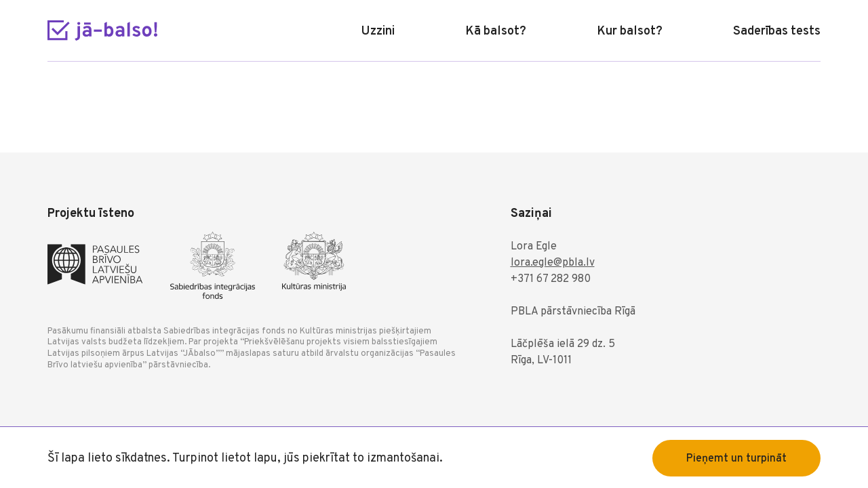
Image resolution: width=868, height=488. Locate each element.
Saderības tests (777, 32)
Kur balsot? (630, 32)
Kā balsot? (496, 32)
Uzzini (378, 32)
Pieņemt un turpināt (736, 459)
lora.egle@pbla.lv (553, 263)
